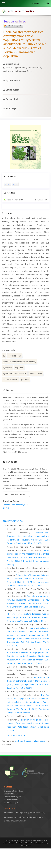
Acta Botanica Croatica (21, 11)
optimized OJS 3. (26, 845)
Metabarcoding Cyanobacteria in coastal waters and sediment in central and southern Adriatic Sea (28, 536)
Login (46, 3)
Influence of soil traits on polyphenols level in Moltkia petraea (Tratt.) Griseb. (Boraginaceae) (28, 681)
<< (3, 735)
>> (26, 735)
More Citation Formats (16, 494)
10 (22, 735)
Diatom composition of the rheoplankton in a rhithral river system (28, 554)
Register (36, 3)
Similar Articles (12, 521)
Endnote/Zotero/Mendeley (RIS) (16, 505)
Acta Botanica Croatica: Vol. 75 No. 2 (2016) (27, 621)
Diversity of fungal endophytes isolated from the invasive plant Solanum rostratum (28, 723)
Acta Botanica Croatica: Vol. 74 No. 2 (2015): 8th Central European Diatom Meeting (28, 561)
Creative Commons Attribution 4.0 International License (22, 843)
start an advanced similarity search (30, 741)
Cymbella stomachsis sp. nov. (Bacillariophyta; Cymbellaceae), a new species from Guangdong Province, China (28, 600)
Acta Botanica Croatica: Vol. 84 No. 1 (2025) (27, 607)
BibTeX (6, 508)
